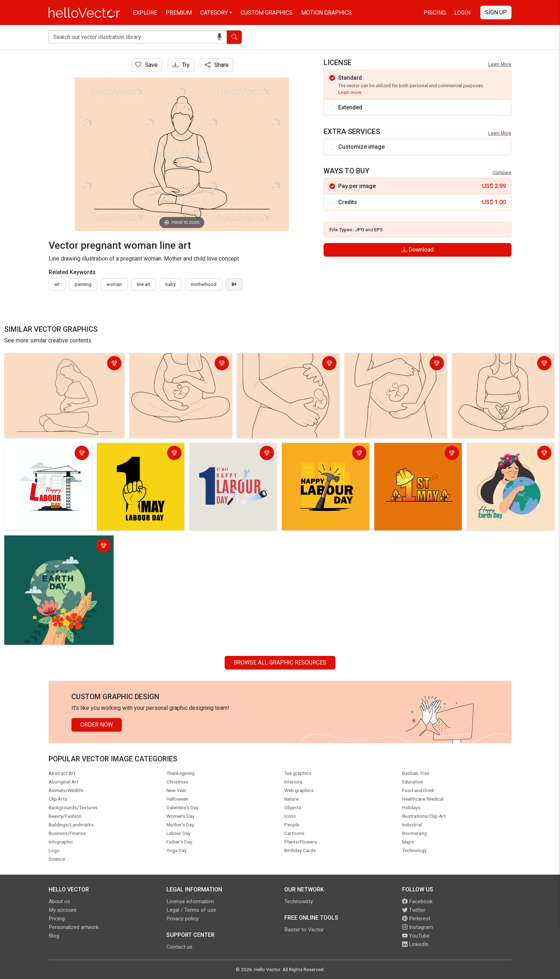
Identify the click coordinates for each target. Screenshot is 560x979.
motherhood (204, 284)
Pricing (435, 13)
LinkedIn (415, 944)
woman (114, 284)
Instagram (417, 927)
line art (144, 284)
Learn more (350, 92)
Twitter (414, 910)
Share (217, 65)
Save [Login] (146, 65)
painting (83, 284)
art (57, 284)
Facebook (417, 901)
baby (171, 284)
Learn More (500, 64)
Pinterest (416, 919)
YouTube (416, 936)
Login (462, 13)
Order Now (97, 725)
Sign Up (496, 12)
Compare (502, 172)
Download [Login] (417, 250)
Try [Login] (181, 65)
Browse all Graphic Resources (280, 662)
